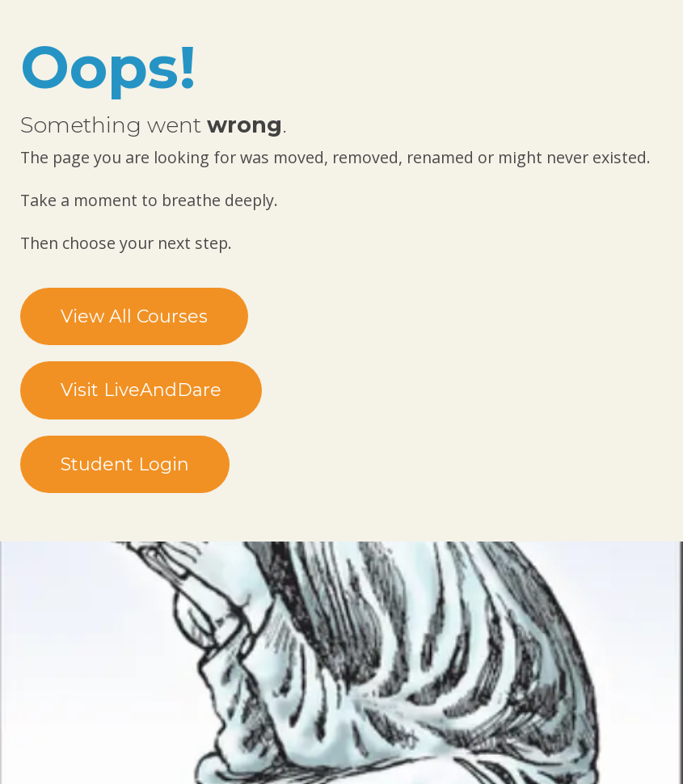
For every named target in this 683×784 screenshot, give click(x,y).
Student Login (125, 464)
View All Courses (134, 316)
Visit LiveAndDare (141, 390)
